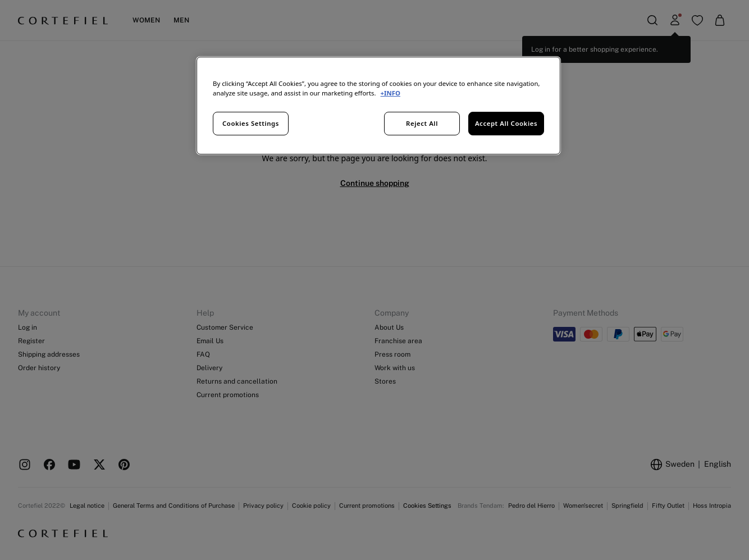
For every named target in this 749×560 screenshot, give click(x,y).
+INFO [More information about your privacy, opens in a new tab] (391, 93)
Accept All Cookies (506, 123)
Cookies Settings (251, 123)
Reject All (422, 123)
